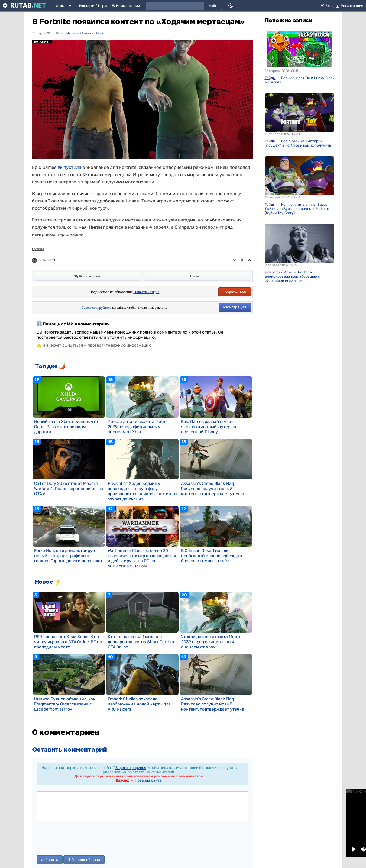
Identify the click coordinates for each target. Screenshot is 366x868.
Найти (214, 6)
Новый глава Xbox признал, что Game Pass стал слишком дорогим (66, 427)
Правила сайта (148, 780)
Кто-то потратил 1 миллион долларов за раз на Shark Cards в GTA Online (141, 642)
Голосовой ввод (84, 860)
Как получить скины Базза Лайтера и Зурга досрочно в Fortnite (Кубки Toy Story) (297, 209)
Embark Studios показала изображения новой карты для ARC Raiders (139, 704)
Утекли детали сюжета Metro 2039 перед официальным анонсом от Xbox (137, 427)
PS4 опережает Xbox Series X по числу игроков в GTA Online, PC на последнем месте (68, 642)
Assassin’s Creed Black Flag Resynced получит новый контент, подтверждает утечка (213, 489)
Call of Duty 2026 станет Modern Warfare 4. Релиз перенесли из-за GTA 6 (69, 489)
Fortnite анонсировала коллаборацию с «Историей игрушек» (292, 276)
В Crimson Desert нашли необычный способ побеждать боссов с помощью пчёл (212, 556)
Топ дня (46, 367)
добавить (50, 860)
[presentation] (83, 839)
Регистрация (235, 307)
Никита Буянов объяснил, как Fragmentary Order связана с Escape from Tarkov (65, 704)
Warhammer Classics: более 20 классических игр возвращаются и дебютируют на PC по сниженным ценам (142, 558)
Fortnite (38, 249)
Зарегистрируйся (131, 768)
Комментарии (126, 6)
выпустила (70, 167)
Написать (197, 276)
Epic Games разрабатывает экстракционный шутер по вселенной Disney (209, 427)
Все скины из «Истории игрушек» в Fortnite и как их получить (298, 143)
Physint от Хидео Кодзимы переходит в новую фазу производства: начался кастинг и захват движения (142, 491)
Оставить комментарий (70, 750)
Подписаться (235, 291)
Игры (60, 6)
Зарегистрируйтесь (97, 308)
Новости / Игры (93, 6)
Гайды (270, 78)
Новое (44, 582)
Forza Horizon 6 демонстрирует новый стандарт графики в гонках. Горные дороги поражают (68, 556)
